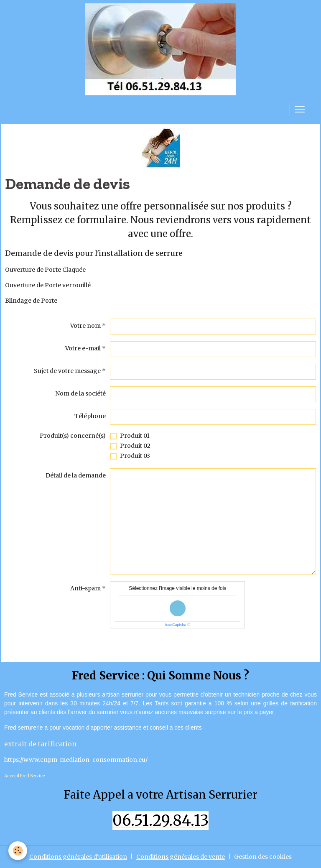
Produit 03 (135, 456)
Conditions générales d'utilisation (78, 857)
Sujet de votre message (67, 371)
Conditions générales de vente (181, 857)
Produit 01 (135, 436)
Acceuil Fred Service (24, 776)
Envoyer (129, 643)
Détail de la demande (76, 475)
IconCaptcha (176, 625)
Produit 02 (135, 446)
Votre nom (85, 326)
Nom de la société (80, 393)
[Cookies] (18, 851)
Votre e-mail (83, 348)
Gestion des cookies (263, 857)
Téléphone (90, 416)
